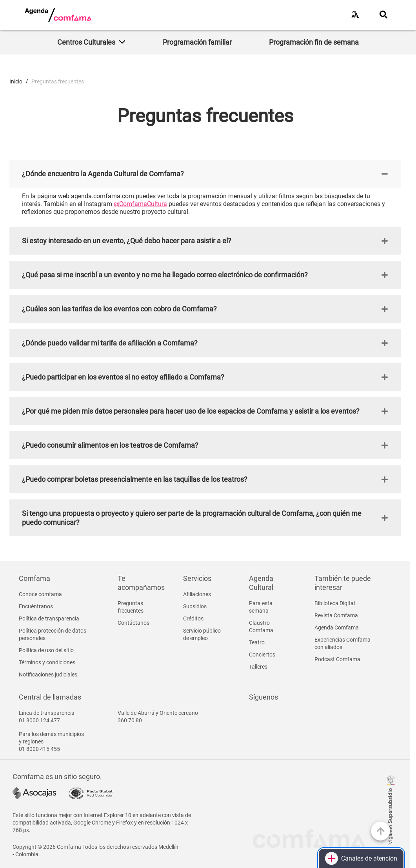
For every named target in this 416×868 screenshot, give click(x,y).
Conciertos (262, 655)
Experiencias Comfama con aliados (342, 643)
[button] (205, 174)
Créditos (193, 618)
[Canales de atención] (361, 858)
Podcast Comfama (337, 659)
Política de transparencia (49, 618)
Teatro (257, 642)
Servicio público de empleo (202, 634)
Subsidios (195, 606)
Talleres (258, 667)
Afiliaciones (197, 594)
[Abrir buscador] (383, 14)
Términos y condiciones (47, 662)
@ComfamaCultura (140, 204)
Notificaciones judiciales (48, 675)
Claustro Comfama (261, 627)
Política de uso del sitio (46, 650)
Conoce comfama (40, 594)
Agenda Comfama (337, 627)
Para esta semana (261, 607)
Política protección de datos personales (53, 634)
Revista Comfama (336, 615)
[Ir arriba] (381, 831)
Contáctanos (134, 623)
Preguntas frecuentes (131, 607)
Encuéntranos (36, 606)
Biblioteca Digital (335, 603)
